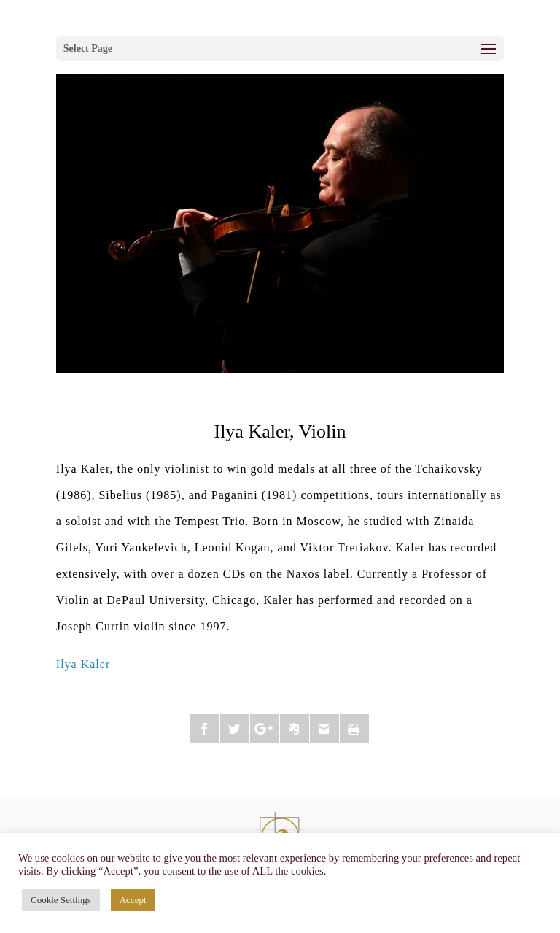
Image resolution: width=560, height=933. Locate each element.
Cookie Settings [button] (61, 900)
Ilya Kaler (83, 664)
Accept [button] (133, 900)
